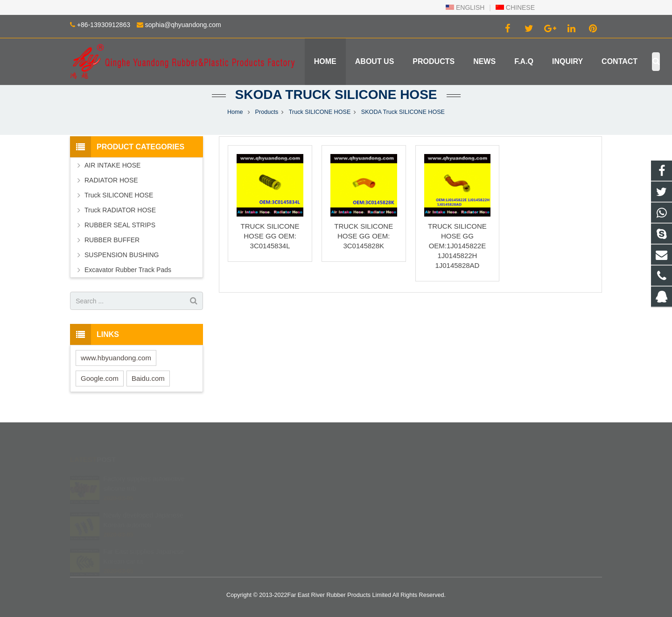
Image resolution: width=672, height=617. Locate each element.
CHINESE (515, 7)
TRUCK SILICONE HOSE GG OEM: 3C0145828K (364, 236)
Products (267, 112)
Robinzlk (364, 532)
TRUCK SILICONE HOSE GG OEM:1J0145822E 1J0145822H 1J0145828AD (457, 246)
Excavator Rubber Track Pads (128, 270)
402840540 (368, 478)
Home (235, 112)
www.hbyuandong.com (116, 358)
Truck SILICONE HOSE (320, 112)
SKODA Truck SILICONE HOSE (336, 95)
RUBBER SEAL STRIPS (120, 225)
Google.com (100, 378)
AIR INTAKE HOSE (112, 165)
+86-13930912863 (104, 25)
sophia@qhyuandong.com (183, 25)
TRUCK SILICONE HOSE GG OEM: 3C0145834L (270, 236)
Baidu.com (148, 378)
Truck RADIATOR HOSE (120, 210)
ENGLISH (465, 7)
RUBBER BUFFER (112, 240)
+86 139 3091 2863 (378, 491)
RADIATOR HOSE (111, 180)
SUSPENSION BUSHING (122, 255)
